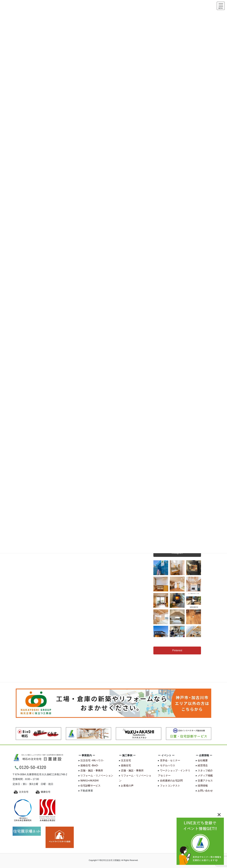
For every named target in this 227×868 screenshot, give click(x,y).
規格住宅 (126, 765)
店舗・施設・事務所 (92, 770)
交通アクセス (205, 781)
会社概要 (203, 760)
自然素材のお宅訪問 (171, 781)
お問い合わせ (205, 791)
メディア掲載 (205, 776)
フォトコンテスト (170, 786)
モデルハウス (168, 765)
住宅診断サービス (90, 786)
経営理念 (203, 765)
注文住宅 (126, 760)
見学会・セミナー (170, 760)
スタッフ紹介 (205, 770)
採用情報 (203, 786)
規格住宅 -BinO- (89, 765)
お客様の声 (127, 786)
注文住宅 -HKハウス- (92, 760)
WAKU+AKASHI (89, 781)
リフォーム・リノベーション (97, 776)
